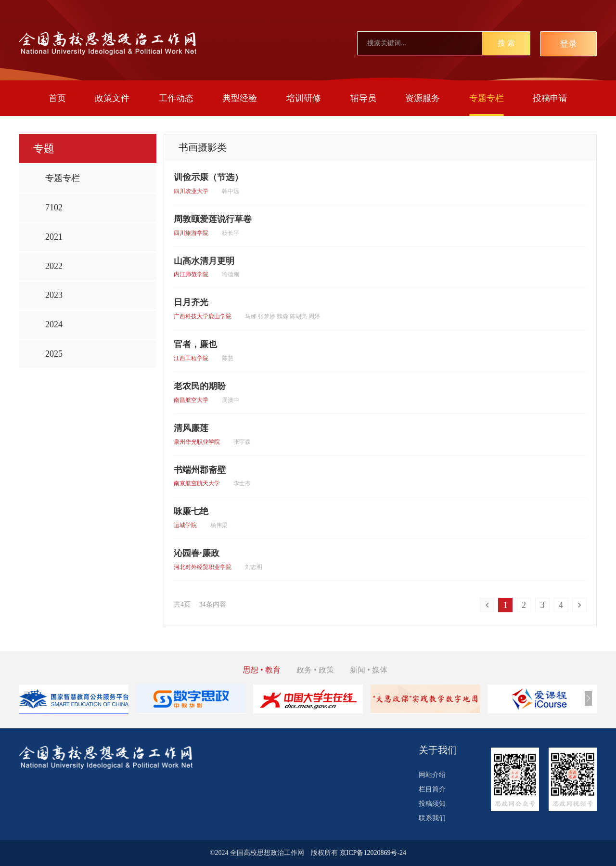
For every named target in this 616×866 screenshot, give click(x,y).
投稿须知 (432, 804)
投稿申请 (550, 98)
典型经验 (240, 98)
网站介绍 (432, 775)
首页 (57, 98)
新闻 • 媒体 (369, 670)
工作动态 (176, 98)
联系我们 (432, 818)
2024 (54, 324)
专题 (44, 149)
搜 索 (506, 43)
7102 (54, 207)
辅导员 (363, 98)
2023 (54, 295)
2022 (54, 266)
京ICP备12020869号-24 (373, 853)
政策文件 (112, 98)
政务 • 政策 (315, 670)
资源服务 (423, 98)
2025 (54, 354)
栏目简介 (432, 789)
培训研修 (304, 98)
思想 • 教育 (262, 670)
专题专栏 (487, 98)
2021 (54, 237)
